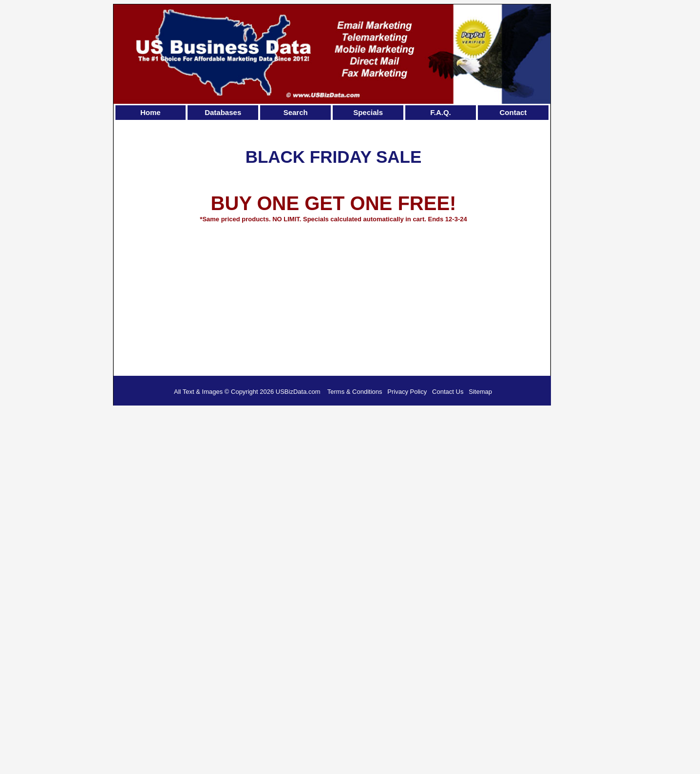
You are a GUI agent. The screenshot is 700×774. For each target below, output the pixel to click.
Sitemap (480, 392)
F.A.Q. (441, 112)
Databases (223, 112)
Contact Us (448, 392)
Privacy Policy (407, 392)
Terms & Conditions (355, 392)
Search (296, 112)
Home (151, 112)
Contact (513, 112)
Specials (368, 112)
